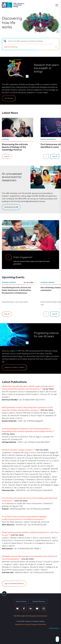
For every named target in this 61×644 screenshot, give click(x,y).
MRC (18, 616)
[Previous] (46, 156)
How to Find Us (21, 601)
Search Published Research (14, 584)
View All (7, 156)
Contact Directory (39, 601)
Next (55, 156)
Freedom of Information (39, 624)
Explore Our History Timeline (14, 367)
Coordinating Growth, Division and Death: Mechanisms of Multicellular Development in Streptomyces (17, 290)
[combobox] (33, 41)
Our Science (9, 98)
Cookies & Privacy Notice (23, 624)
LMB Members (54, 628)
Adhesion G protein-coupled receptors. (18, 450)
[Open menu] (57, 5)
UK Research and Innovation (37, 616)
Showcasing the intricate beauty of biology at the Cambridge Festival (15, 147)
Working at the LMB (11, 207)
